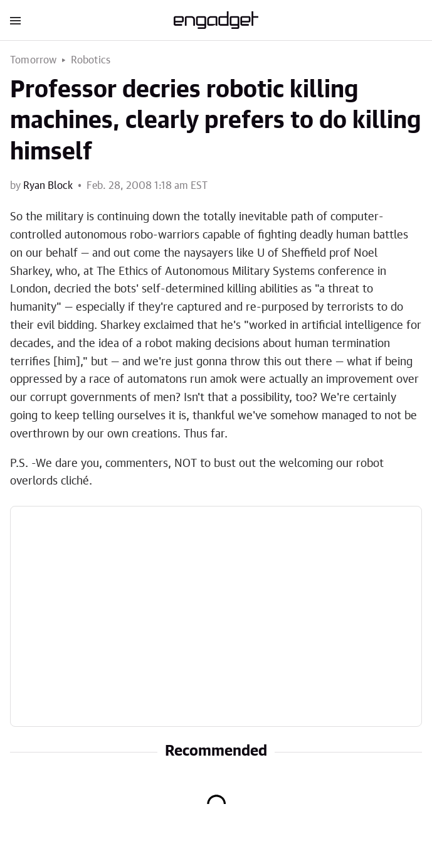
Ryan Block (48, 186)
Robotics (91, 60)
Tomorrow (34, 60)
